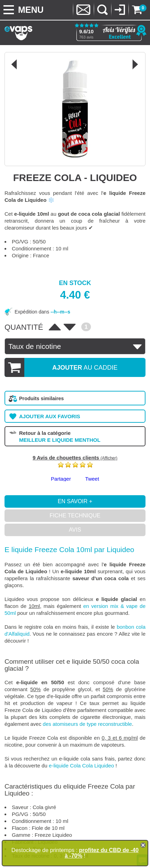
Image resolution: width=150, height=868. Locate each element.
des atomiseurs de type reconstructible (87, 724)
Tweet (92, 479)
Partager (61, 479)
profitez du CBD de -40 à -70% (102, 853)
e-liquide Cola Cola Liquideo (82, 766)
